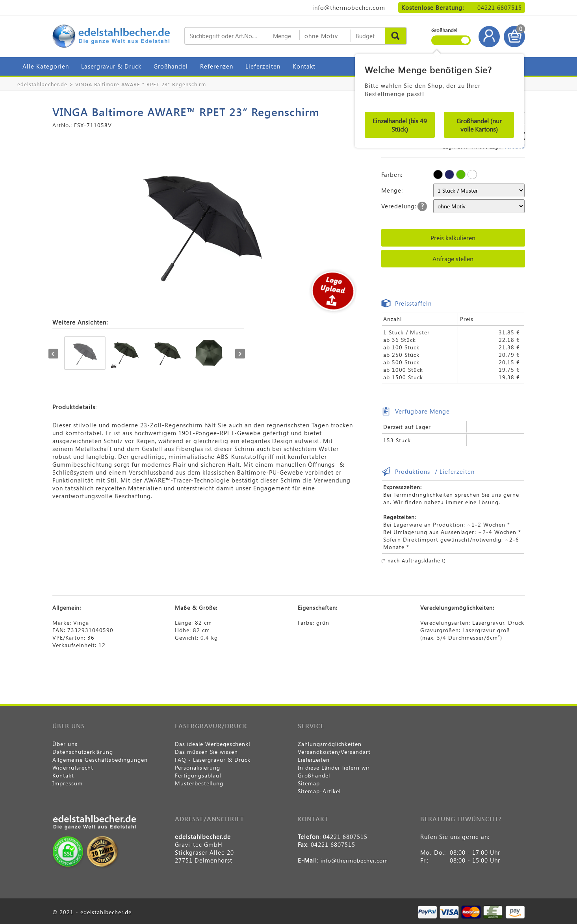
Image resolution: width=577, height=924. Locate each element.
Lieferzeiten (263, 66)
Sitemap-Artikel (319, 791)
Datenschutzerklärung (83, 752)
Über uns (65, 744)
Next (240, 354)
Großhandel (171, 66)
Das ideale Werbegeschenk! (213, 744)
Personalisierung (198, 767)
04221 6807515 (500, 7)
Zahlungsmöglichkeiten (330, 744)
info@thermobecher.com (349, 7)
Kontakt (304, 66)
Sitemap (309, 783)
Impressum (68, 783)
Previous (53, 354)
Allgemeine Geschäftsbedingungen (100, 760)
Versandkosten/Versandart (334, 752)
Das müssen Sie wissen (206, 752)
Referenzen (217, 66)
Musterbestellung (199, 783)
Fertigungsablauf (198, 775)
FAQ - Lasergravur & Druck (213, 760)
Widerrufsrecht (73, 767)
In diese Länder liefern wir (334, 767)
